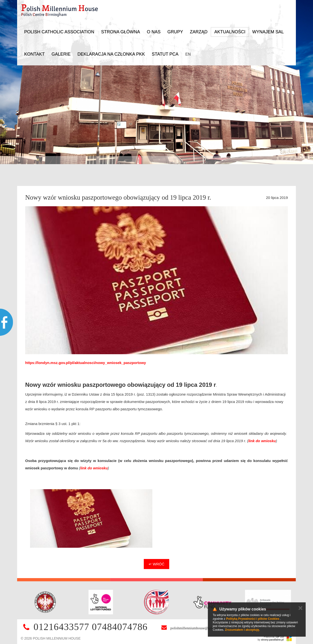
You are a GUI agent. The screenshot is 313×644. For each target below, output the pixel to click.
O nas (154, 32)
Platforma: (274, 637)
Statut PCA (165, 54)
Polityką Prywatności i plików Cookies (253, 619)
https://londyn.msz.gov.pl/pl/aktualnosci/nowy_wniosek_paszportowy (86, 363)
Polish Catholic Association (59, 32)
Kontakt (34, 54)
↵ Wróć (157, 564)
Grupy (175, 32)
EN (188, 54)
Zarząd (199, 32)
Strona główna (120, 32)
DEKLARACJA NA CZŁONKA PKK (111, 54)
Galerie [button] (61, 54)
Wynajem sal (268, 32)
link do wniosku (262, 441)
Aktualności (230, 32)
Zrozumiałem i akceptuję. (242, 630)
